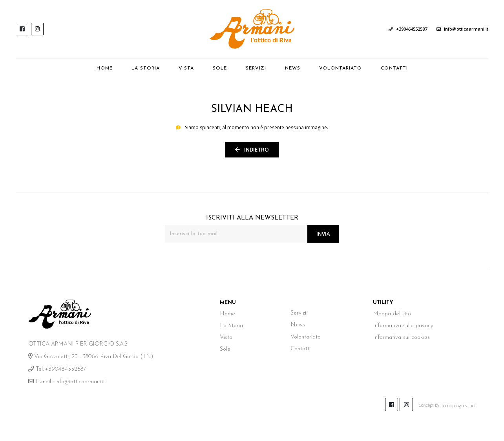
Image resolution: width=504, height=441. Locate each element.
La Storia (146, 68)
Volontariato (341, 68)
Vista (186, 68)
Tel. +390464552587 (56, 369)
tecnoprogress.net (460, 403)
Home (105, 68)
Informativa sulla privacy (403, 325)
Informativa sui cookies (401, 336)
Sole (220, 68)
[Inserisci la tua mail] (236, 233)
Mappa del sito (391, 313)
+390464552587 (408, 29)
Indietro (252, 149)
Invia (323, 232)
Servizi (256, 68)
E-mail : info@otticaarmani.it (66, 381)
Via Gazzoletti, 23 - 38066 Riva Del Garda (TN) (89, 356)
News (297, 68)
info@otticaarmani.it (462, 29)
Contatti (394, 68)
